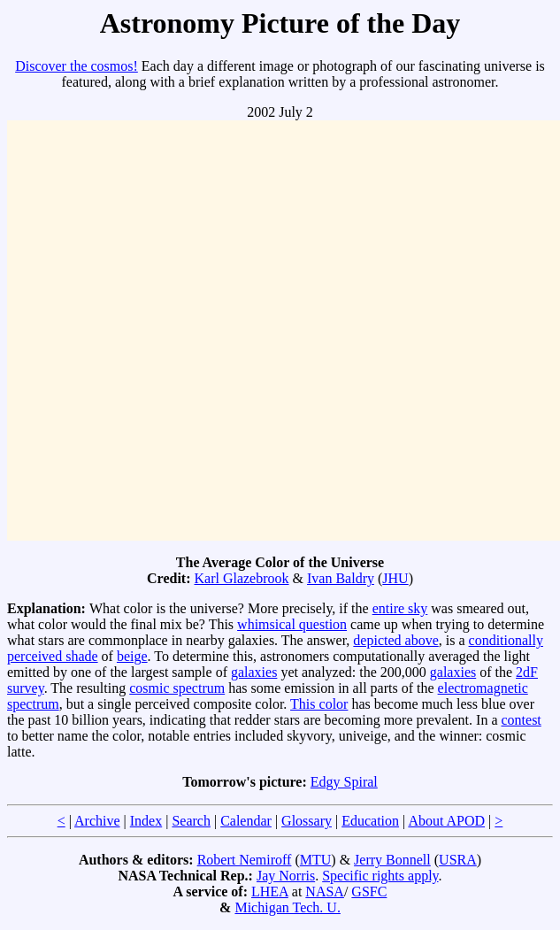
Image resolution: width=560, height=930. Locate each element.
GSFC (369, 892)
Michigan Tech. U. (287, 907)
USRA (458, 860)
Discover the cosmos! (77, 66)
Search (191, 821)
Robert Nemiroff (245, 860)
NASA (325, 892)
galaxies (254, 672)
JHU (395, 578)
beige (132, 656)
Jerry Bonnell (392, 860)
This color (319, 704)
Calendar (246, 821)
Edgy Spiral (344, 782)
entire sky (400, 608)
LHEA (270, 892)
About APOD (446, 821)
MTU (316, 860)
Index (146, 821)
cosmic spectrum (177, 688)
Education (370, 821)
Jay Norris (286, 876)
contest (521, 720)
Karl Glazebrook (241, 578)
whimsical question (292, 624)
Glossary (307, 821)
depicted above (395, 640)
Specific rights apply (380, 876)
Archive (97, 821)
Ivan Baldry (341, 578)
